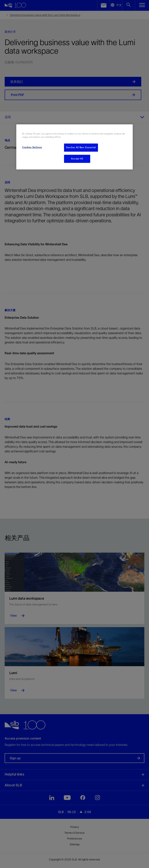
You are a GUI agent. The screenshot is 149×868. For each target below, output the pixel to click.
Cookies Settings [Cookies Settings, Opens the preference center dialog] (32, 147)
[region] (74, 147)
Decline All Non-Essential (81, 147)
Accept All (77, 159)
